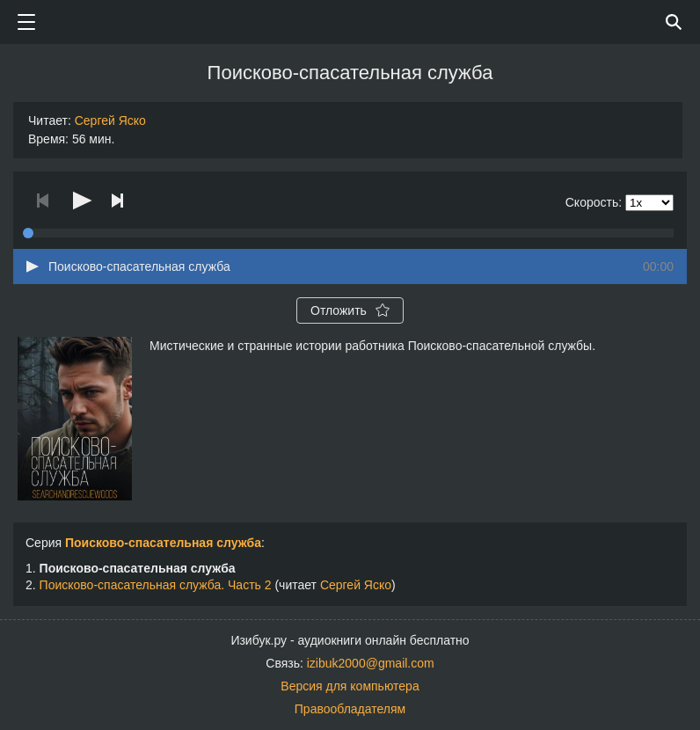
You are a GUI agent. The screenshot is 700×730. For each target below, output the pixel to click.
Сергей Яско (110, 120)
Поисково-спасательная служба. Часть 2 (156, 585)
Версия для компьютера (350, 686)
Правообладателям (350, 709)
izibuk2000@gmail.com (371, 663)
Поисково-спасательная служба (163, 543)
